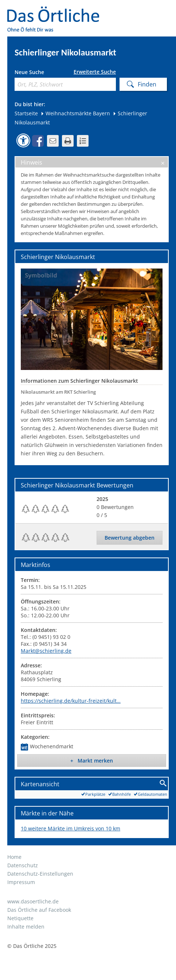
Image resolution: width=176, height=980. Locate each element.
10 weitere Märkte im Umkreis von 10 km (71, 828)
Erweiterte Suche (95, 72)
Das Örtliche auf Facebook (39, 910)
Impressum (21, 882)
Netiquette (20, 918)
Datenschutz (23, 865)
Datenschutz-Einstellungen (40, 874)
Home (14, 857)
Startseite (26, 113)
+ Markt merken (92, 761)
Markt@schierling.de (46, 651)
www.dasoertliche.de (33, 901)
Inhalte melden (26, 927)
